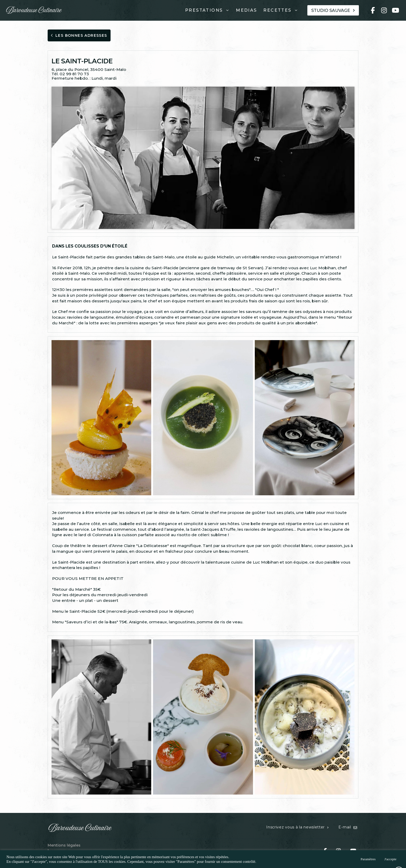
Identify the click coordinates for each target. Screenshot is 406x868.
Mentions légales (64, 845)
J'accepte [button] (390, 859)
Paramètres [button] (368, 859)
